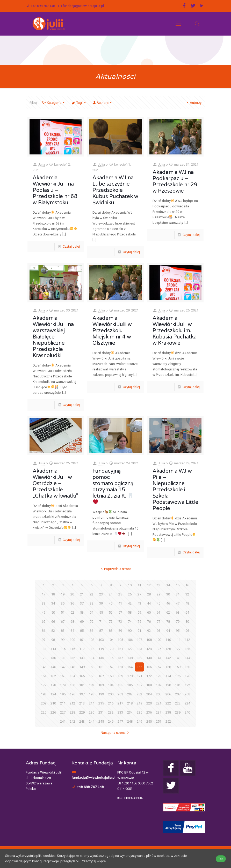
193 (44, 694)
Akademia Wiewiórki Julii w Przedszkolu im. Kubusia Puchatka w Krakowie (175, 331)
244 (92, 721)
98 (53, 640)
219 (139, 703)
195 (63, 694)
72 (111, 622)
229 (82, 712)
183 (101, 685)
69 (82, 622)
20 (72, 594)
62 (168, 612)
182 (92, 685)
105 (120, 640)
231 (101, 712)
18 (53, 594)
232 (111, 712)
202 (130, 694)
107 (139, 640)
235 (139, 712)
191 (178, 685)
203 (139, 694)
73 (120, 622)
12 (149, 585)
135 (101, 658)
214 (92, 703)
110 (168, 640)
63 (178, 612)
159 (178, 667)
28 (149, 594)
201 (120, 694)
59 (139, 612)
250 (149, 721)
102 (92, 640)
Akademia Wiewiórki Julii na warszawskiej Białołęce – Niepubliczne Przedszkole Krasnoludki (53, 337)
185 (120, 685)
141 (159, 658)
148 (72, 667)
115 (63, 649)
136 (111, 658)
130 (53, 658)
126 (168, 649)
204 (149, 694)
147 (63, 667)
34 (53, 603)
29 (158, 594)
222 (168, 703)
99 (63, 640)
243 (82, 721)
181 (82, 685)
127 (178, 649)
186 (130, 685)
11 (139, 585)
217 (120, 703)
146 (53, 667)
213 (82, 703)
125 (159, 649)
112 (187, 640)
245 (101, 721)
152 (111, 667)
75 (139, 622)
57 (120, 612)
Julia (42, 164)
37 (82, 603)
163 (63, 676)
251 (159, 721)
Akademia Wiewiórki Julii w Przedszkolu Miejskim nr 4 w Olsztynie (112, 331)
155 (139, 667)
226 (53, 712)
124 (149, 649)
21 (82, 594)
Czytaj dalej (71, 246)
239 (178, 712)
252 (168, 721)
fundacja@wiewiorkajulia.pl (83, 6)
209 (44, 703)
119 (101, 649)
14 (168, 585)
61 (158, 612)
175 (178, 676)
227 (63, 712)
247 (120, 721)
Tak (221, 859)
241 (63, 721)
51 (63, 612)
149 (82, 667)
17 (44, 594)
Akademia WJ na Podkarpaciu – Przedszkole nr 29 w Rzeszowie (175, 182)
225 (44, 712)
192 (187, 685)
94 (168, 631)
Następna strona (116, 733)
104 (111, 640)
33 (44, 603)
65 (44, 622)
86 (91, 631)
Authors (103, 103)
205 (159, 694)
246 (111, 721)
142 (168, 658)
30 (168, 594)
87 (101, 631)
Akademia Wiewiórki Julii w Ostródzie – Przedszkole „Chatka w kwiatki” (55, 484)
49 (44, 612)
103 (101, 640)
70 (91, 622)
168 (111, 676)
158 (168, 667)
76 (149, 622)
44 (149, 603)
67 (63, 622)
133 (82, 658)
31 (178, 594)
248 (130, 721)
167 (101, 676)
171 (139, 676)
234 (130, 712)
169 (120, 676)
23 (101, 594)
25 (120, 594)
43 (139, 603)
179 (63, 685)
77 (158, 622)
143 (178, 658)
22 (91, 594)
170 (130, 676)
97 (44, 640)
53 (82, 612)
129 (44, 658)
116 (72, 649)
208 (187, 694)
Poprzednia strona (116, 569)
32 (187, 594)
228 (72, 712)
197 (82, 694)
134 (92, 658)
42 (130, 603)
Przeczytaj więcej (94, 861)
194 (53, 694)
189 (159, 685)
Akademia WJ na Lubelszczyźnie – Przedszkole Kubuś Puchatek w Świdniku (115, 190)
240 (187, 712)
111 (178, 640)
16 (187, 585)
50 (53, 612)
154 (130, 667)
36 (72, 603)
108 (149, 640)
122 (130, 649)
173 (159, 676)
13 (158, 585)
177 (44, 685)
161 (44, 676)
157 (159, 667)
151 (101, 667)
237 (159, 712)
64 (187, 612)
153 (120, 667)
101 (82, 640)
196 (72, 694)
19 (63, 594)
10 (130, 585)
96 (187, 631)
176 (187, 676)
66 (53, 622)
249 (139, 721)
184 (111, 685)
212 (72, 703)
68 (72, 622)
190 (168, 685)
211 (63, 703)
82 (53, 631)
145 (44, 667)
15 (178, 585)
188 (149, 685)
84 (72, 631)
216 (111, 703)
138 (130, 658)
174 (168, 676)
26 (130, 594)
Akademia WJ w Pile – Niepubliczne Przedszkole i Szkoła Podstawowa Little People (175, 490)
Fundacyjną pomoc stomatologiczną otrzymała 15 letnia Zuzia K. (113, 486)
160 (187, 667)
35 (63, 603)
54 (91, 612)
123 (139, 649)
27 (139, 594)
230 (92, 712)
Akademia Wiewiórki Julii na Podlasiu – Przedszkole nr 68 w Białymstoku (55, 190)
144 (187, 658)
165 (82, 676)
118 (92, 649)
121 (120, 649)
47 (178, 603)
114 (53, 649)
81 (44, 631)
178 (53, 685)
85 (82, 631)
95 (178, 631)
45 (158, 603)
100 (72, 640)
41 (120, 603)
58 (130, 612)
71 (101, 622)
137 (120, 658)
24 (111, 594)
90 (130, 631)
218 (130, 703)
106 (130, 640)
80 (187, 622)
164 (72, 676)
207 (178, 694)
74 (130, 622)
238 (168, 712)
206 (168, 694)
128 (187, 649)
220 (149, 703)
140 (149, 658)
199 (101, 694)
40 (111, 603)
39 (101, 603)
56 (111, 612)
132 (72, 658)
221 (159, 703)
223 (178, 703)
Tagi (79, 103)
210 (53, 703)
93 (158, 631)
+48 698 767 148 (43, 6)
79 (178, 622)
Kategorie (54, 103)
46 (168, 603)
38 (91, 603)
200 (111, 694)
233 (120, 712)
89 (120, 631)
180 (72, 685)
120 (111, 649)
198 (92, 694)
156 (149, 667)
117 (82, 649)
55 (101, 612)
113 (44, 649)
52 (72, 612)
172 (149, 676)
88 (111, 631)
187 (139, 685)
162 (53, 676)
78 (168, 622)
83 (63, 631)
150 (92, 667)
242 (72, 721)
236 (149, 712)
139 (139, 658)
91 (139, 631)
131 (63, 658)
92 (149, 631)
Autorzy (193, 103)
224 (187, 703)
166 (92, 676)
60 (149, 612)
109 (159, 640)
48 (187, 603)
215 (101, 703)
